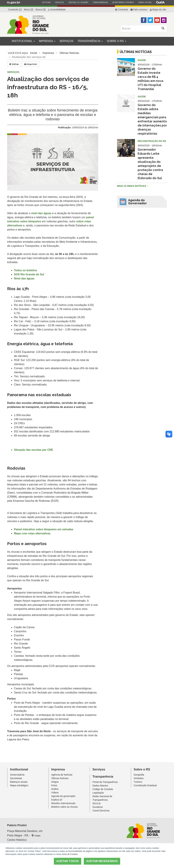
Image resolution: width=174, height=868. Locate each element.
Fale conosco (139, 10)
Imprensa (47, 41)
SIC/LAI (97, 803)
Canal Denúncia (101, 811)
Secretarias (16, 778)
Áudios (55, 789)
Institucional (23, 41)
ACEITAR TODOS (68, 861)
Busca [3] (40, 10)
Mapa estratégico (19, 785)
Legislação (98, 793)
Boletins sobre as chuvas (65, 807)
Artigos (55, 782)
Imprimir (31, 64)
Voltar (14, 64)
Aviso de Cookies (70, 854)
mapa (36, 836)
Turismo (138, 782)
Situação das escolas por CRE (33, 450)
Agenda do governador (63, 796)
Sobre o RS (117, 41)
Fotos (54, 785)
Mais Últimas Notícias (132, 186)
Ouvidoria (98, 807)
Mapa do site (158, 10)
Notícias (46, 2)
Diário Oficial (145, 2)
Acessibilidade (57, 10)
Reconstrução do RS (152, 141)
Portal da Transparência (105, 782)
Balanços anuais (19, 782)
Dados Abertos (100, 786)
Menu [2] (29, 10)
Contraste (122, 10)
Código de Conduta (103, 789)
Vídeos (55, 793)
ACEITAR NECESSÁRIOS (102, 861)
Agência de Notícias (62, 775)
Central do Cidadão (78, 2)
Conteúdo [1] (15, 10)
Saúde (142, 60)
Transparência (100, 2)
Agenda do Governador (137, 202)
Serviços (59, 2)
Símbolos (139, 778)
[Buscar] (140, 29)
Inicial (34, 53)
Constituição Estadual (145, 785)
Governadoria (17, 775)
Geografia (139, 775)
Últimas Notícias (69, 53)
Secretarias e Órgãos (123, 2)
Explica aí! (57, 800)
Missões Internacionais (63, 803)
